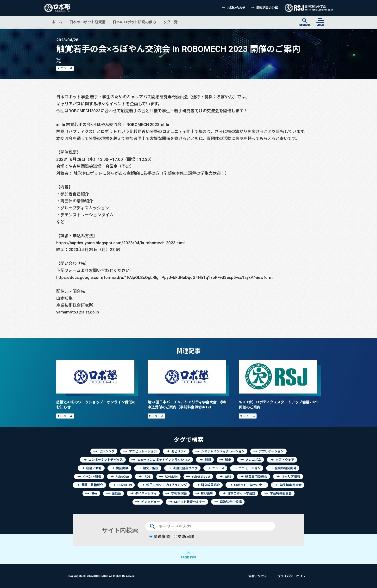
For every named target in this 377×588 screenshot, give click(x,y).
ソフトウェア (285, 460)
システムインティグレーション (223, 451)
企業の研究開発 (286, 468)
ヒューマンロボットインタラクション (164, 460)
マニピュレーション (143, 451)
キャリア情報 (291, 477)
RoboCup (122, 477)
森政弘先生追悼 (231, 502)
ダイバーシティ (146, 493)
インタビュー (151, 502)
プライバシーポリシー (293, 576)
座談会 (116, 493)
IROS (147, 477)
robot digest (201, 477)
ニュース (66, 68)
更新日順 (184, 536)
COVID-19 (125, 485)
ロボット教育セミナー (190, 502)
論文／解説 (151, 468)
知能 (228, 460)
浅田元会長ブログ (185, 468)
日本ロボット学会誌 (241, 493)
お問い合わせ (236, 8)
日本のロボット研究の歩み (134, 22)
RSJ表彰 (207, 493)
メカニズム (253, 460)
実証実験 (122, 468)
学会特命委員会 (281, 493)
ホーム (57, 22)
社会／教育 (94, 468)
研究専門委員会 (256, 477)
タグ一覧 (170, 22)
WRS (228, 477)
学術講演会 (179, 493)
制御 (208, 460)
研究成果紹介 (210, 485)
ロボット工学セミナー (250, 485)
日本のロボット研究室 (88, 22)
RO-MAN (171, 477)
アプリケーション (271, 451)
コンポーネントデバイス (106, 460)
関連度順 (160, 536)
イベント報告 (92, 477)
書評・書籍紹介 (92, 485)
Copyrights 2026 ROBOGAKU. (102, 576)
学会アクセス (258, 576)
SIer (94, 493)
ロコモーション (249, 468)
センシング (107, 451)
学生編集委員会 (291, 485)
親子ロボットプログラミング (167, 485)
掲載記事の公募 (267, 8)
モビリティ (179, 451)
